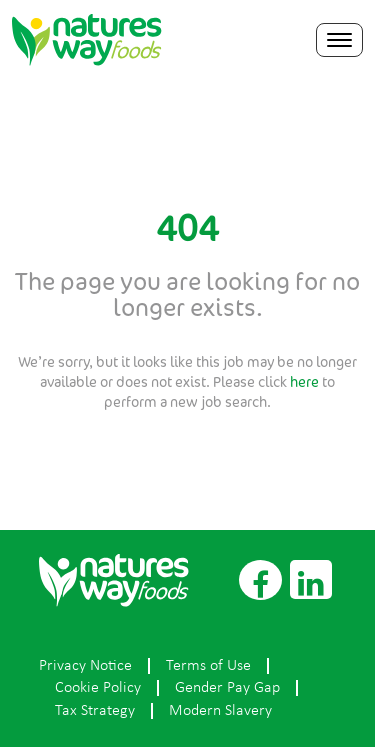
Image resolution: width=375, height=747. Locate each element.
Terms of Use (208, 666)
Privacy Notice (85, 666)
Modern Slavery (220, 711)
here (304, 381)
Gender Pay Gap (227, 688)
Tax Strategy (95, 711)
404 (187, 228)
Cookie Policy (98, 688)
